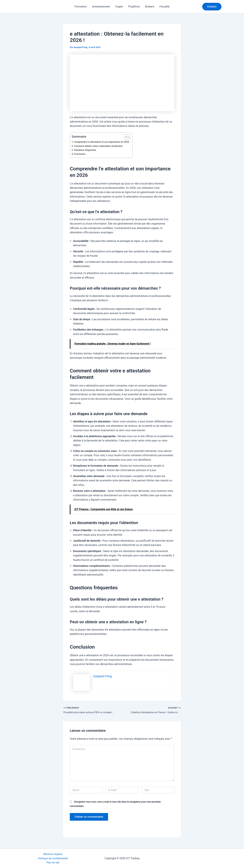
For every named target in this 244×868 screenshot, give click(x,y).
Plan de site (53, 862)
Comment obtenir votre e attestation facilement (99, 146)
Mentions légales (53, 854)
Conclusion (80, 154)
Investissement (101, 7)
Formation (81, 7)
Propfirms (134, 7)
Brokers (150, 7)
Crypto (119, 7)
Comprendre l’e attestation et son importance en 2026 (103, 142)
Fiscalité (165, 7)
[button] (212, 7)
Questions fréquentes (86, 150)
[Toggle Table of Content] (128, 137)
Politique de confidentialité (53, 858)
